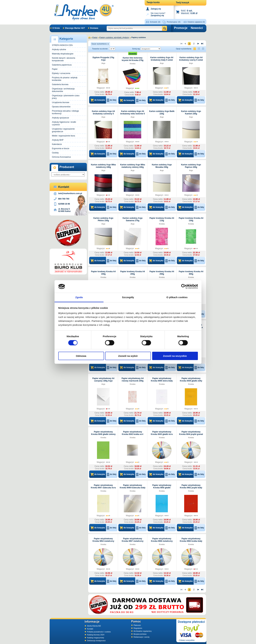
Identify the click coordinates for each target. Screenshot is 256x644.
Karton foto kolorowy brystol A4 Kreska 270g (133, 59)
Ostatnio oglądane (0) (196, 22)
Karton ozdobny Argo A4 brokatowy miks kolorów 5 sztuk (133, 114)
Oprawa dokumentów (61, 107)
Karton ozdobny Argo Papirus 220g (191, 166)
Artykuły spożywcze (60, 118)
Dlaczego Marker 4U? (75, 28)
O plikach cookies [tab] (177, 297)
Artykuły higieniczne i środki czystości (64, 123)
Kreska (133, 64)
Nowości (197, 28)
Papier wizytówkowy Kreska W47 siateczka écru (103, 486)
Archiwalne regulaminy (143, 631)
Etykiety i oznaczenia (61, 73)
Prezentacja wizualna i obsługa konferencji (65, 112)
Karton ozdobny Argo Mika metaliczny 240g (103, 166)
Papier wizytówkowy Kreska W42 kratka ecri (132, 433)
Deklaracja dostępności (96, 641)
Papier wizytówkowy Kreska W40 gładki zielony (103, 433)
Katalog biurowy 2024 (96, 635)
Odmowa (81, 356)
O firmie (56, 28)
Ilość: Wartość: (189, 12)
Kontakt (90, 629)
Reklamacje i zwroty (142, 637)
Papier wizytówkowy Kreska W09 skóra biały (162, 380)
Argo (103, 63)
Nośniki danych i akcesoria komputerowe (64, 59)
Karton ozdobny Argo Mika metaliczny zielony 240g (133, 166)
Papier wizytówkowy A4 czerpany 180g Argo (103, 380)
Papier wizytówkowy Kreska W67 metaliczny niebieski (133, 541)
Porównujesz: (174, 22)
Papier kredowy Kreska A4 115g (162, 219)
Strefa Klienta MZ (94, 626)
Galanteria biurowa (60, 84)
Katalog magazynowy (96, 638)
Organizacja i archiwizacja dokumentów (63, 90)
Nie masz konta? (158, 14)
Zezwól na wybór (128, 356)
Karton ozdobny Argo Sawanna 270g (133, 219)
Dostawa (94, 28)
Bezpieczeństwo (140, 634)
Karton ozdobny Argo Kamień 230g (191, 112)
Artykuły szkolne (59, 50)
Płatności (137, 625)
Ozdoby (55, 153)
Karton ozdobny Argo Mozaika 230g (162, 166)
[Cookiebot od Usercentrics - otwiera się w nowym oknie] (184, 286)
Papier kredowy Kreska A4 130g (191, 219)
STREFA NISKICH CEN (62, 45)
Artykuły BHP (58, 140)
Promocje (181, 28)
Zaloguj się (156, 9)
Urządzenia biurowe (61, 102)
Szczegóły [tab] (128, 297)
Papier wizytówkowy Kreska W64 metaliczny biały (103, 541)
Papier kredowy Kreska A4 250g (162, 273)
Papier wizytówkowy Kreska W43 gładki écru (162, 433)
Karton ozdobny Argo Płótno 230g (103, 219)
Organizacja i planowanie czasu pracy (66, 97)
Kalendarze (57, 144)
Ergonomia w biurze (61, 149)
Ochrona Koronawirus (61, 157)
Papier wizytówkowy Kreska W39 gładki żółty (191, 380)
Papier (55, 69)
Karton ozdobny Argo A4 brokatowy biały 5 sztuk (162, 59)
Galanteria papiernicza (62, 65)
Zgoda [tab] (79, 297)
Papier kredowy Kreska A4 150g (103, 273)
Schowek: (155, 22)
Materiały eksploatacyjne (63, 54)
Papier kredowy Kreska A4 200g (133, 273)
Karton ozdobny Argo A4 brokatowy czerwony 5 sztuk (103, 114)
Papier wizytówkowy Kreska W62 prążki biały (191, 486)
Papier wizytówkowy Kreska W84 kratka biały (191, 540)
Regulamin (138, 628)
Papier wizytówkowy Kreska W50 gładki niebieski (162, 488)
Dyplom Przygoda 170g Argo (103, 59)
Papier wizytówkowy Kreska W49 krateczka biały (133, 486)
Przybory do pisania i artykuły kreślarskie (65, 79)
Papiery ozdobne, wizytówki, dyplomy (114, 37)
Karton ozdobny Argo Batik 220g (162, 112)
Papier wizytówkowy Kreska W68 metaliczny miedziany (162, 541)
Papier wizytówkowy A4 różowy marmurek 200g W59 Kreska (133, 381)
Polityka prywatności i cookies (99, 632)
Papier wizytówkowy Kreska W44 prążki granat (191, 433)
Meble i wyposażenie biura (63, 136)
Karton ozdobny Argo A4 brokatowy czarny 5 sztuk (191, 59)
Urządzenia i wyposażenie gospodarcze (63, 130)
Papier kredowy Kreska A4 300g (191, 273)
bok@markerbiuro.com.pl (70, 193)
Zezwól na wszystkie (175, 356)
